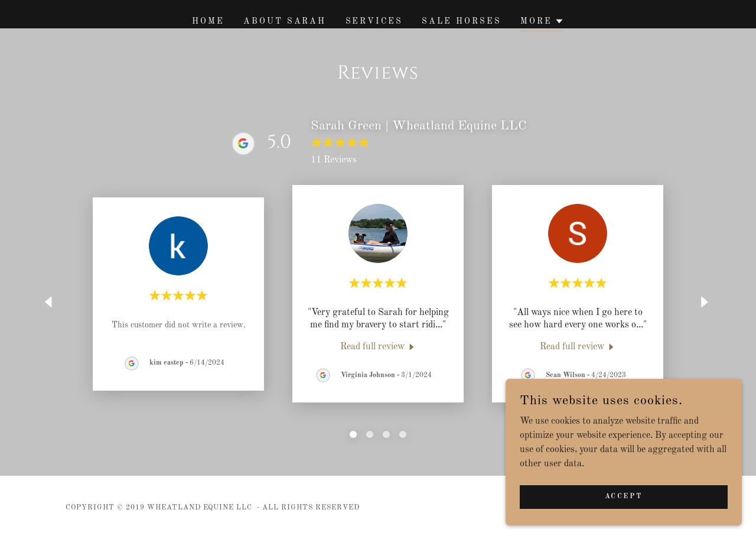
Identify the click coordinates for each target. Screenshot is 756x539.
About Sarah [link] (285, 21)
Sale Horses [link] (462, 21)
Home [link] (208, 21)
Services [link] (374, 21)
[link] (378, 347)
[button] (542, 23)
